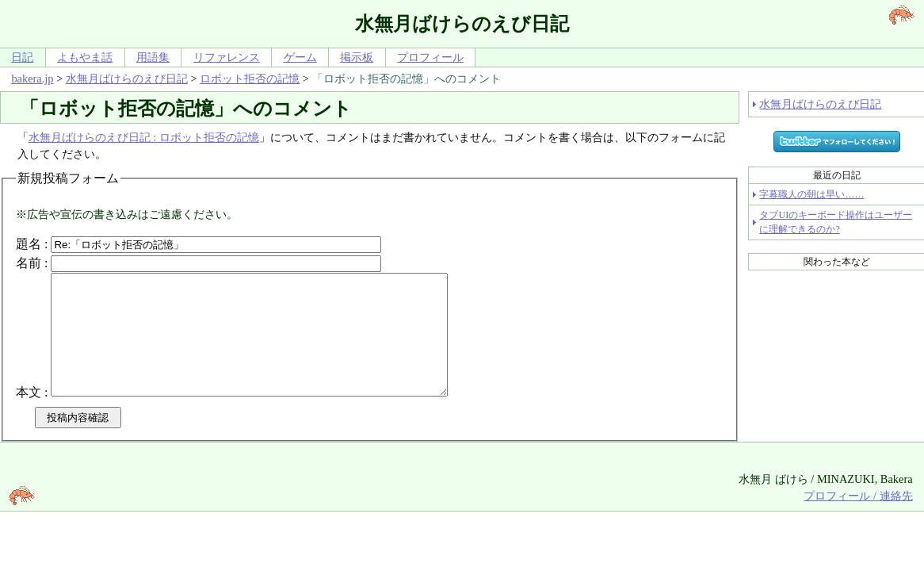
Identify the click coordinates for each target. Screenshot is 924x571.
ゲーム (300, 57)
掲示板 (357, 57)
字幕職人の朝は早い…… (811, 194)
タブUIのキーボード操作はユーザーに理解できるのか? (836, 222)
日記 (22, 57)
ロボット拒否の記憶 (250, 79)
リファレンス (227, 57)
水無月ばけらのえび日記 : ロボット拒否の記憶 (144, 137)
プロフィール (430, 57)
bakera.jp (32, 79)
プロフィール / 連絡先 (858, 519)
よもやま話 (85, 57)
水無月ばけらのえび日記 (127, 79)
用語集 (153, 57)
